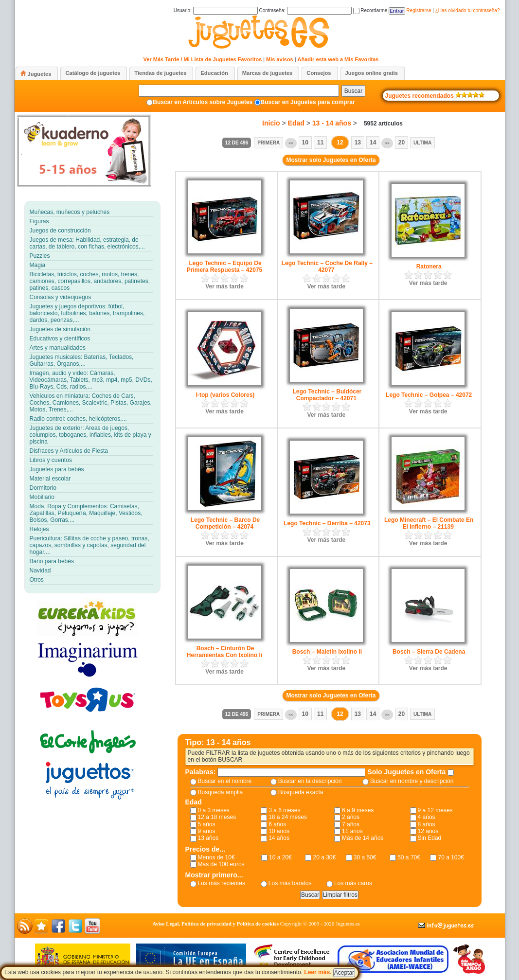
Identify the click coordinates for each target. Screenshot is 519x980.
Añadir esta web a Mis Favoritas (338, 59)
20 (402, 143)
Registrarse (419, 10)
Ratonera (429, 267)
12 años (428, 831)
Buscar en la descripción (310, 781)
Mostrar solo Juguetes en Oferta (331, 160)
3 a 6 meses (284, 810)
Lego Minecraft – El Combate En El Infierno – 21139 (429, 523)
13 (358, 143)
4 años (427, 817)
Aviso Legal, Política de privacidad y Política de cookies (215, 924)
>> (387, 143)
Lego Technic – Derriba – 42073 (327, 523)
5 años (207, 824)
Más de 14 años (363, 838)
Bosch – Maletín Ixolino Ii (327, 652)
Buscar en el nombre (225, 781)
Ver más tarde (224, 286)
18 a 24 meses (288, 817)
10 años (279, 831)
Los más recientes (222, 883)
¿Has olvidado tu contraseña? (468, 10)
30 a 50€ (365, 857)
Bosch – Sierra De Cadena (429, 652)
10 (305, 143)
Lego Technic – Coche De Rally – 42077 (327, 267)
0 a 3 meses (214, 810)
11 (320, 143)
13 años (208, 838)
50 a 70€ (409, 857)
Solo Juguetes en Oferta (407, 772)
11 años (352, 831)
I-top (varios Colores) (225, 395)
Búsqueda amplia (221, 792)
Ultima (422, 143)
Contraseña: (305, 10)
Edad (296, 123)
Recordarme (370, 10)
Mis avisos (280, 59)
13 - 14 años (332, 123)
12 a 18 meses (217, 817)
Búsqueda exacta (301, 792)
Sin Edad (430, 838)
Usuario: (216, 10)
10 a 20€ (280, 857)
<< (291, 143)
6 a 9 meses (358, 810)
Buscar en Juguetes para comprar (308, 102)
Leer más (317, 972)
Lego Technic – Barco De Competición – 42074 (225, 523)
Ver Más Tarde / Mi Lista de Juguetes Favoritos (203, 59)
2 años (351, 817)
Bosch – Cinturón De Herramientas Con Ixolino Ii (224, 652)
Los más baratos (290, 883)
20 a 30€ (324, 857)
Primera (268, 143)
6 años (277, 824)
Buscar (353, 91)
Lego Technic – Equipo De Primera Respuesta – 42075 (224, 267)
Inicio (271, 123)
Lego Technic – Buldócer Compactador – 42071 (327, 395)
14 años (279, 838)
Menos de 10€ (216, 857)
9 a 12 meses (435, 810)
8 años (427, 824)
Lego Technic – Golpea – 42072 (429, 395)
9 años (207, 831)
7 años (351, 824)
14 (373, 143)
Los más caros (353, 883)
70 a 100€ (451, 857)
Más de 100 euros (221, 864)
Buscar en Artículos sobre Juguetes (203, 102)
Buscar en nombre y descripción (412, 781)
